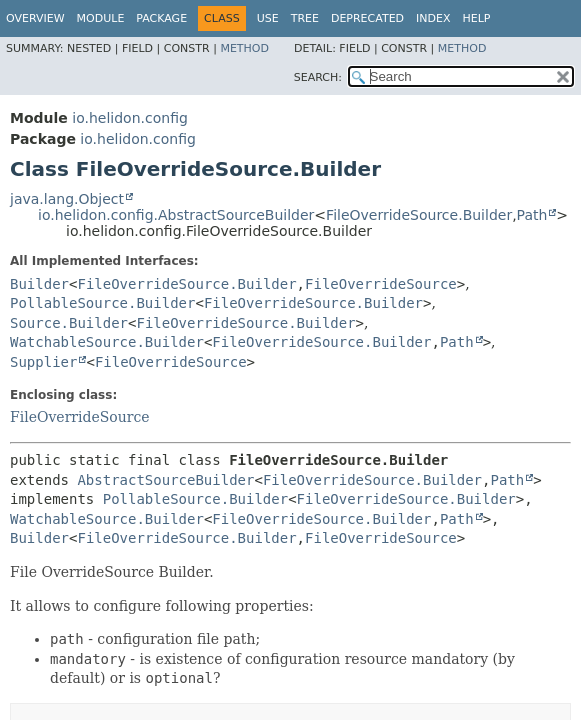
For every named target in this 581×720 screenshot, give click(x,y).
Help (477, 18)
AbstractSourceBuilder (165, 480)
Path (532, 215)
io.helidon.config (130, 118)
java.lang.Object (67, 199)
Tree (305, 18)
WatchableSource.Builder (107, 342)
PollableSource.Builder (102, 303)
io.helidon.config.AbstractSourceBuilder (176, 215)
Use (268, 18)
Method (244, 48)
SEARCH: (318, 77)
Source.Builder (69, 323)
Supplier (43, 362)
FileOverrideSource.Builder (419, 215)
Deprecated (367, 18)
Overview (35, 18)
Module (101, 18)
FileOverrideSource (381, 284)
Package (161, 18)
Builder (39, 284)
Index (433, 18)
